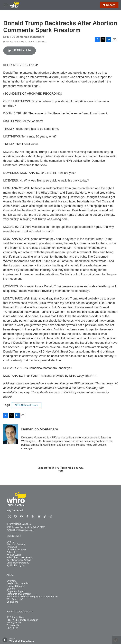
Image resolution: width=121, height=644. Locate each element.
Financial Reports (15, 586)
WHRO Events (14, 555)
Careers (11, 589)
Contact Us (12, 602)
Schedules (12, 552)
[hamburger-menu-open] (6, 5)
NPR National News (27, 405)
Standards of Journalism (19, 594)
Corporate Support (16, 591)
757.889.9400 (13, 530)
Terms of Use (13, 625)
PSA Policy (12, 628)
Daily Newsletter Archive (19, 560)
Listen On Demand (16, 550)
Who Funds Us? (15, 599)
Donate (111, 5)
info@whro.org (27, 530)
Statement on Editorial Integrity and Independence (32, 597)
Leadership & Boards (17, 584)
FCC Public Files (15, 617)
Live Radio (12, 547)
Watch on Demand (16, 544)
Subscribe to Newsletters (19, 558)
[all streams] (117, 640)
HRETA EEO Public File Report (22, 620)
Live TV (10, 542)
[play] (5, 640)
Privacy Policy (14, 623)
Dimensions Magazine (18, 563)
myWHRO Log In (15, 565)
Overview (11, 581)
